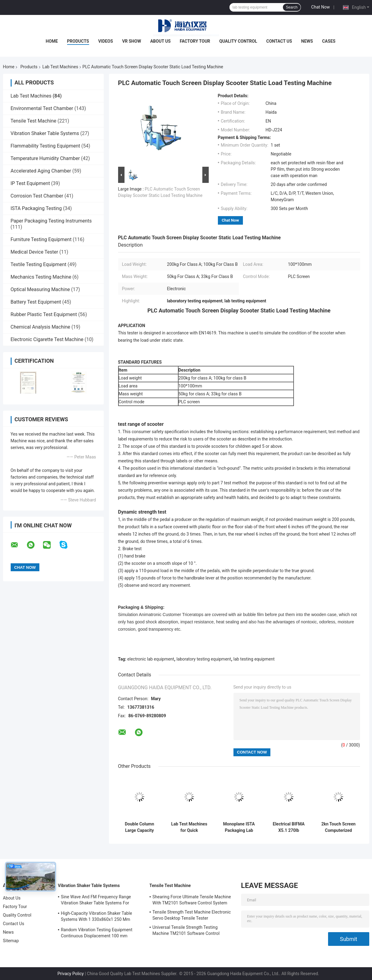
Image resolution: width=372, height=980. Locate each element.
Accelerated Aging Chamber (41, 171)
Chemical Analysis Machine (40, 327)
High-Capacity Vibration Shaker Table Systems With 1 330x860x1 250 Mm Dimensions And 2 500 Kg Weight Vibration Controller (97, 917)
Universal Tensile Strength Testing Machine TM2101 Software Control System (186, 931)
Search (292, 7)
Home (52, 41)
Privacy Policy (70, 974)
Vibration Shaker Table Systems (45, 133)
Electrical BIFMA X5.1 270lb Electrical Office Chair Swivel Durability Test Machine (289, 827)
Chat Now (321, 7)
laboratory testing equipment (204, 659)
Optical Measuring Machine (40, 289)
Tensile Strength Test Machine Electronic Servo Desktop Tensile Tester (192, 915)
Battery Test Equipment (36, 302)
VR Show (132, 41)
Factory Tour (195, 41)
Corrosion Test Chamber (37, 196)
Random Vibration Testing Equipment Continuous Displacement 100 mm (97, 933)
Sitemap (11, 941)
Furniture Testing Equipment (41, 239)
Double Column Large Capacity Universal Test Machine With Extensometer (139, 827)
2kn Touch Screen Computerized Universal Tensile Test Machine (338, 827)
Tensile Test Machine (34, 121)
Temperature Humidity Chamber (45, 158)
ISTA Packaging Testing (36, 208)
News (307, 41)
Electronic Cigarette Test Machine (47, 339)
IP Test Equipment (30, 183)
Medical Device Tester (34, 252)
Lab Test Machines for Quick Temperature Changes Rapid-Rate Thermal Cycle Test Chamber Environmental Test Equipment (189, 827)
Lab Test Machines (60, 67)
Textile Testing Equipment (39, 264)
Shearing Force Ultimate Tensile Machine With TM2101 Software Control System (192, 900)
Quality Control (238, 41)
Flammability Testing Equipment (45, 146)
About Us (160, 41)
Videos (106, 41)
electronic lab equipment (151, 659)
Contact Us (279, 41)
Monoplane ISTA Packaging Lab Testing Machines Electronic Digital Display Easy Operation (239, 827)
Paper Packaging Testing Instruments (51, 221)
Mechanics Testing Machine (41, 277)
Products (78, 41)
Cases (329, 41)
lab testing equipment (254, 659)
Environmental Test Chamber (42, 108)
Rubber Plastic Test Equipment (44, 314)
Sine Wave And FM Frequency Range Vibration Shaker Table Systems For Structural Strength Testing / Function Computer (97, 901)
